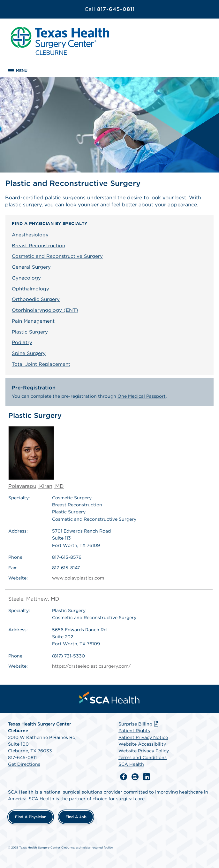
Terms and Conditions (143, 757)
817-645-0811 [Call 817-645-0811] (110, 9)
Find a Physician (31, 817)
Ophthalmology (30, 289)
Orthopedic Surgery (36, 299)
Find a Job (76, 817)
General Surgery (31, 267)
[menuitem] (109, 697)
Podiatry (22, 342)
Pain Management (33, 321)
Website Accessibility (142, 744)
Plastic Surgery (30, 332)
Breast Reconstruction (38, 246)
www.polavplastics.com (78, 578)
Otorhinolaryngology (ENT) (45, 310)
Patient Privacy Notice (143, 737)
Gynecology (26, 278)
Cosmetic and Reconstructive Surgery (57, 256)
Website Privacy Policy (144, 751)
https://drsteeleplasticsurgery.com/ (91, 666)
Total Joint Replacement (41, 364)
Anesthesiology (30, 235)
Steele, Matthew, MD (34, 599)
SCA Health (131, 764)
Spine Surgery (29, 353)
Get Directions (24, 764)
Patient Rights (134, 731)
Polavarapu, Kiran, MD (36, 457)
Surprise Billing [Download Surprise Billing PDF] (139, 724)
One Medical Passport (142, 396)
